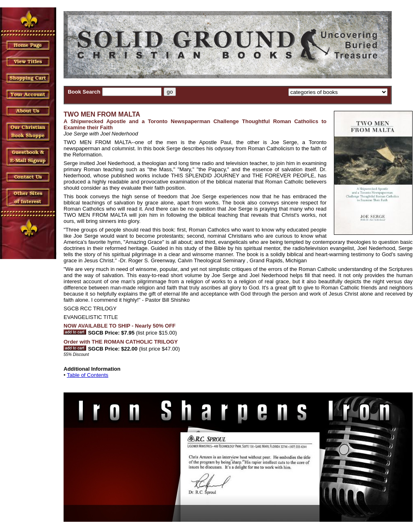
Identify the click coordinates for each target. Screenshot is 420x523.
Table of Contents (88, 375)
